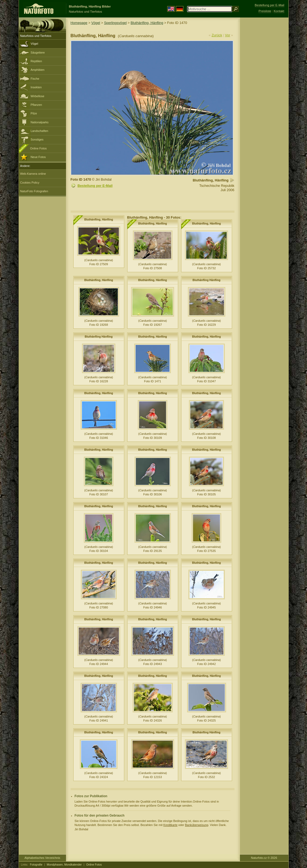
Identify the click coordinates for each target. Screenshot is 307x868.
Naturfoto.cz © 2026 (264, 858)
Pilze (34, 113)
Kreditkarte (170, 825)
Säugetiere (38, 52)
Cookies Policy (30, 183)
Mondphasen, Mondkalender (64, 865)
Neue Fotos (38, 157)
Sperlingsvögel (115, 23)
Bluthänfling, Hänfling (147, 23)
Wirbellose (38, 96)
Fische (35, 79)
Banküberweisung (196, 825)
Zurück (217, 35)
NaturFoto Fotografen (34, 191)
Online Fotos (39, 148)
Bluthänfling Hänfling (206, 280)
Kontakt (279, 11)
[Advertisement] (264, 104)
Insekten (36, 87)
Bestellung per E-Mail (95, 186)
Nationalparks (40, 122)
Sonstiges (37, 139)
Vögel (35, 44)
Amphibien (38, 70)
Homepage (79, 23)
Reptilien (36, 61)
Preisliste (265, 11)
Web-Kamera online (33, 174)
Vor (228, 35)
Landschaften (39, 131)
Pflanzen (36, 105)
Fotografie (36, 865)
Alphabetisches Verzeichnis (42, 858)
